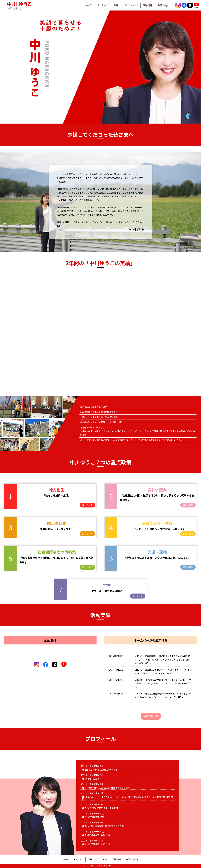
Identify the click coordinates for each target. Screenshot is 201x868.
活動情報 (146, 5)
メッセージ (98, 5)
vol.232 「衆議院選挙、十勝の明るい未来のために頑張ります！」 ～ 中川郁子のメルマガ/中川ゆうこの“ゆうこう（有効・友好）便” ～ (162, 660)
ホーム (83, 5)
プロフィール (128, 5)
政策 (112, 5)
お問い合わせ (164, 5)
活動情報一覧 (151, 716)
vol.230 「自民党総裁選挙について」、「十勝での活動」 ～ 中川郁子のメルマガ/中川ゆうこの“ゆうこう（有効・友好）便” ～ (163, 684)
